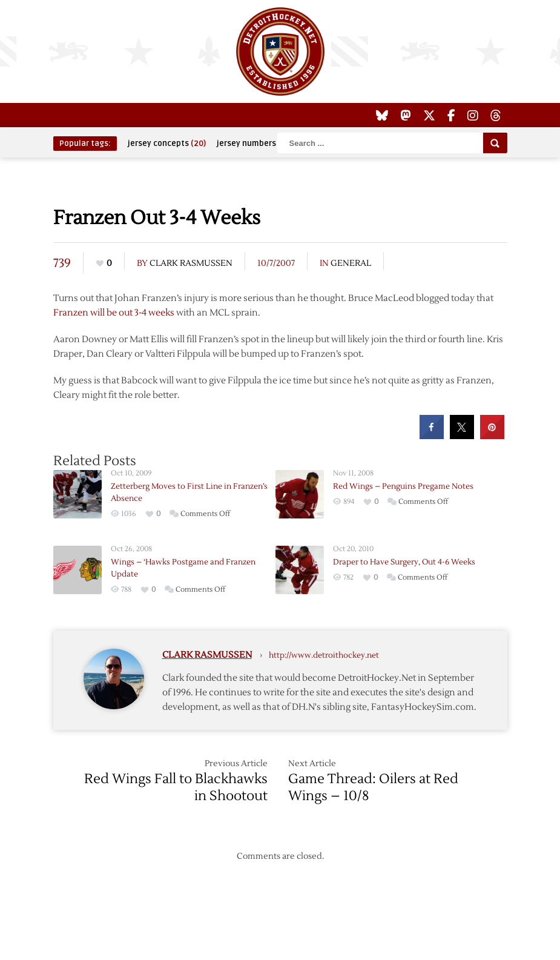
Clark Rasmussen (191, 263)
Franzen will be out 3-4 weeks (114, 313)
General (351, 263)
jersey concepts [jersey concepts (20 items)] (167, 144)
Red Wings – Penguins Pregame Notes (403, 486)
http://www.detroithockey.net (324, 655)
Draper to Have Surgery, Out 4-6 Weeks (404, 562)
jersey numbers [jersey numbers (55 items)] (254, 144)
